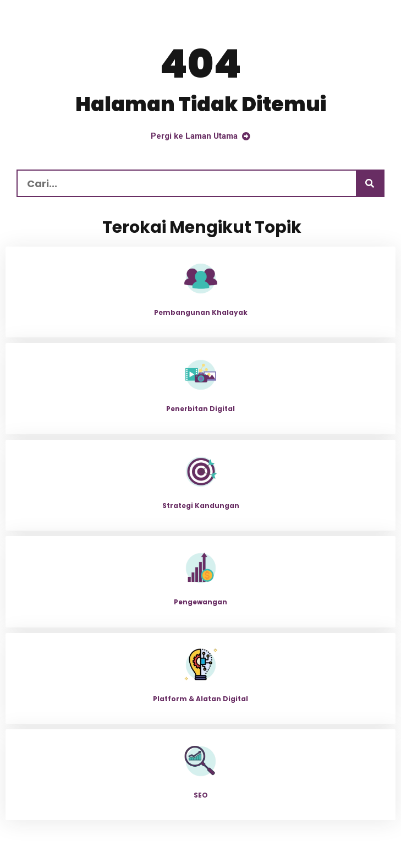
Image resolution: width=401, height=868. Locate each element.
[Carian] (370, 183)
